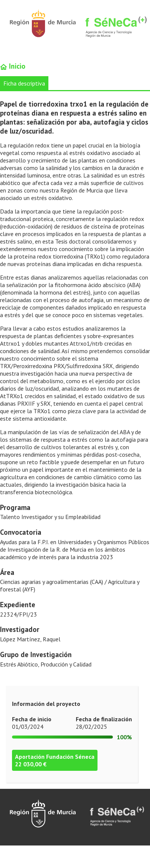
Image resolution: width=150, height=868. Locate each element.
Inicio (13, 66)
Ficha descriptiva (24, 83)
